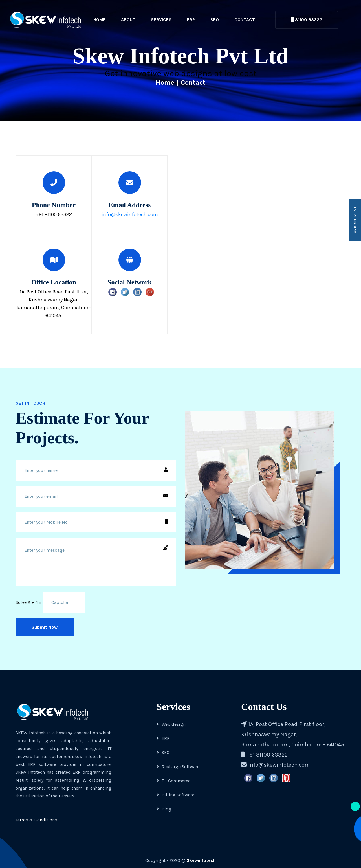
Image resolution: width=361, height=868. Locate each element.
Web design (171, 724)
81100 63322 (307, 20)
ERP (191, 20)
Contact (245, 20)
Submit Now (45, 627)
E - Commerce (173, 781)
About (128, 20)
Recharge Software (178, 767)
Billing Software (175, 795)
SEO (215, 20)
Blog (164, 809)
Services (161, 20)
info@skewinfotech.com (130, 214)
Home (99, 20)
